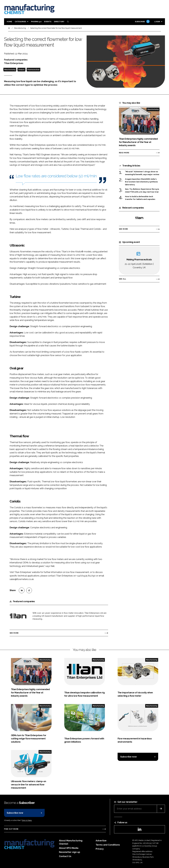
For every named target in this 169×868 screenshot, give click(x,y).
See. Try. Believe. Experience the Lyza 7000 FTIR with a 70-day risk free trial (142, 191)
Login (157, 22)
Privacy (100, 849)
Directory (59, 22)
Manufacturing (10, 70)
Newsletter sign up (70, 852)
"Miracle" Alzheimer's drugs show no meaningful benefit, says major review (142, 173)
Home (9, 22)
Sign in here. (27, 820)
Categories (20, 22)
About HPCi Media (69, 848)
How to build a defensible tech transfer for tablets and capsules (140, 198)
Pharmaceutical (33, 70)
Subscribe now (128, 757)
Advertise (101, 841)
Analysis (21, 70)
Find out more (11, 829)
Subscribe (142, 22)
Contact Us (65, 856)
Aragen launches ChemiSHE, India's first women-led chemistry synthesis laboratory (141, 182)
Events (48, 22)
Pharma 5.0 (36, 22)
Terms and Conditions (108, 845)
